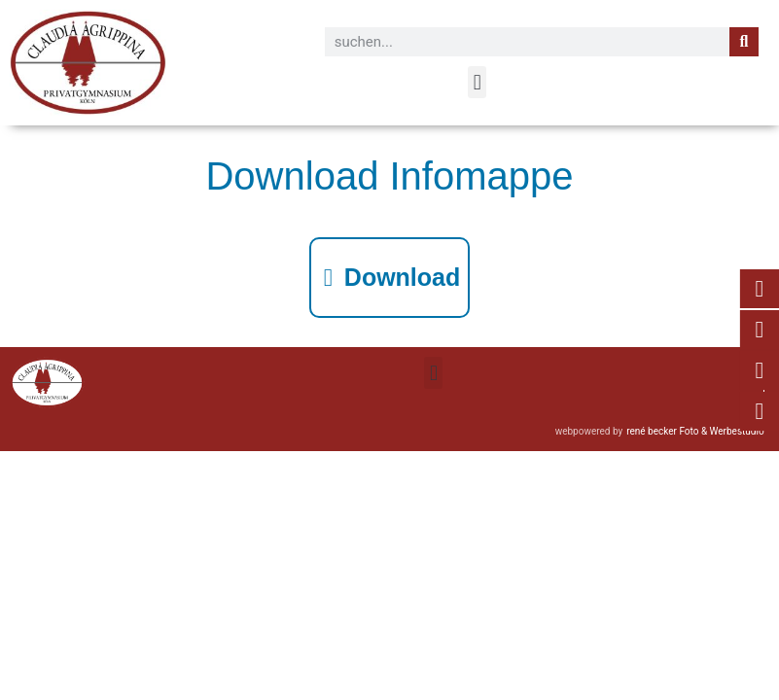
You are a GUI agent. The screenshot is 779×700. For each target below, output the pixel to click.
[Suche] (744, 42)
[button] (477, 82)
